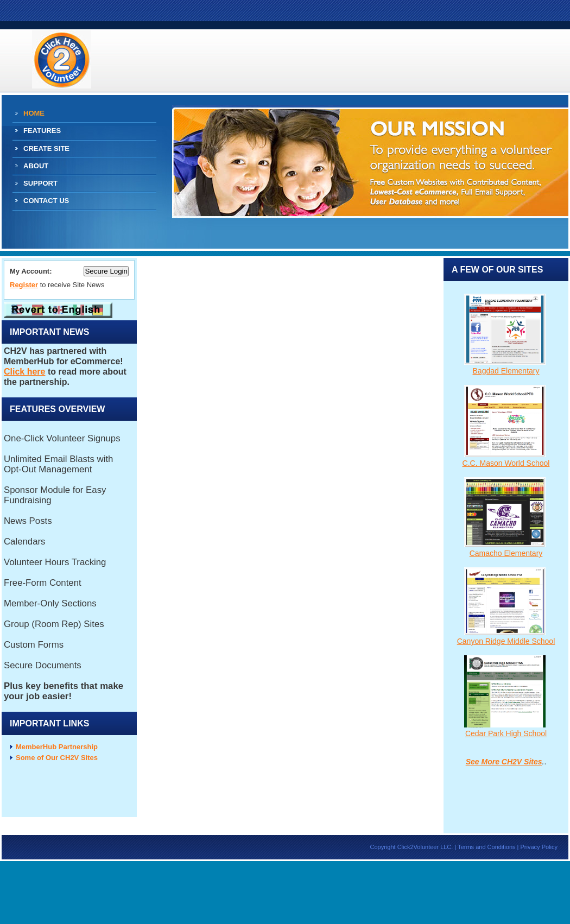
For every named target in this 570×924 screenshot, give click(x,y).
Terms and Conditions (486, 847)
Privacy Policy (539, 847)
